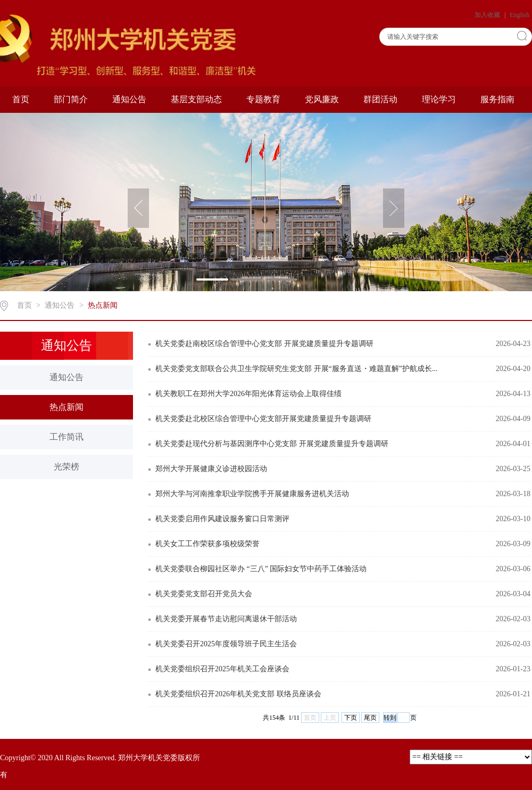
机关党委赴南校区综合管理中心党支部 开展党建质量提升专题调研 (264, 344)
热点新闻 (103, 305)
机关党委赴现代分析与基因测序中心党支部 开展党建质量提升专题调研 (272, 444)
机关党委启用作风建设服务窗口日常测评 (222, 519)
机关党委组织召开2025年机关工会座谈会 (222, 669)
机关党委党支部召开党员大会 (204, 594)
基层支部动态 (196, 99)
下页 (351, 718)
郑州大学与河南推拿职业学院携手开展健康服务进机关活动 (252, 494)
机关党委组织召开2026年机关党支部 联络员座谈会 (238, 694)
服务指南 (497, 99)
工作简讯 (66, 437)
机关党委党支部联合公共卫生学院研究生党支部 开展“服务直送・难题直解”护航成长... (296, 369)
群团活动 (380, 99)
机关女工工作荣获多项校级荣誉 (207, 544)
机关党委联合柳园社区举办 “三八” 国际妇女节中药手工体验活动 (261, 569)
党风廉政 (322, 99)
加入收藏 (488, 15)
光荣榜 (66, 467)
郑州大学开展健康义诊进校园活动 (211, 469)
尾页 (370, 718)
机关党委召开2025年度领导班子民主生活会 (226, 644)
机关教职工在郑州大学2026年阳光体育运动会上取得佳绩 (248, 394)
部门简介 (71, 99)
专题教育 (263, 99)
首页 (21, 99)
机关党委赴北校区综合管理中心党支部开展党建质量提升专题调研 (263, 419)
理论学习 (439, 99)
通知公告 (129, 99)
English (519, 15)
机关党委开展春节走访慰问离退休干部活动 (226, 619)
